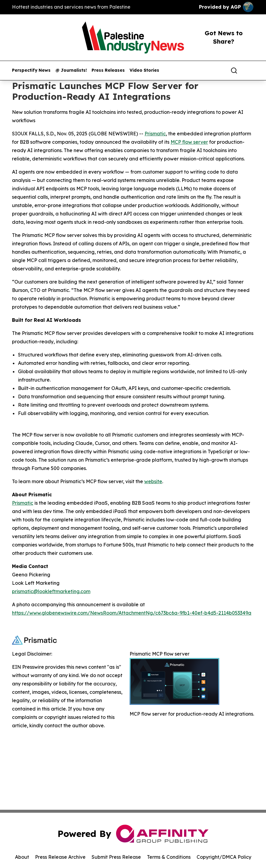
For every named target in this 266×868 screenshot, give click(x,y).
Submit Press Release (116, 857)
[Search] (234, 71)
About (22, 857)
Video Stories (144, 70)
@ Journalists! (71, 70)
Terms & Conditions (169, 857)
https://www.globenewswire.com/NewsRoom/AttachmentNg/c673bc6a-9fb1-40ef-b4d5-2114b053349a (132, 613)
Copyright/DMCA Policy (224, 857)
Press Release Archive (60, 857)
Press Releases (108, 70)
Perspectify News (31, 70)
